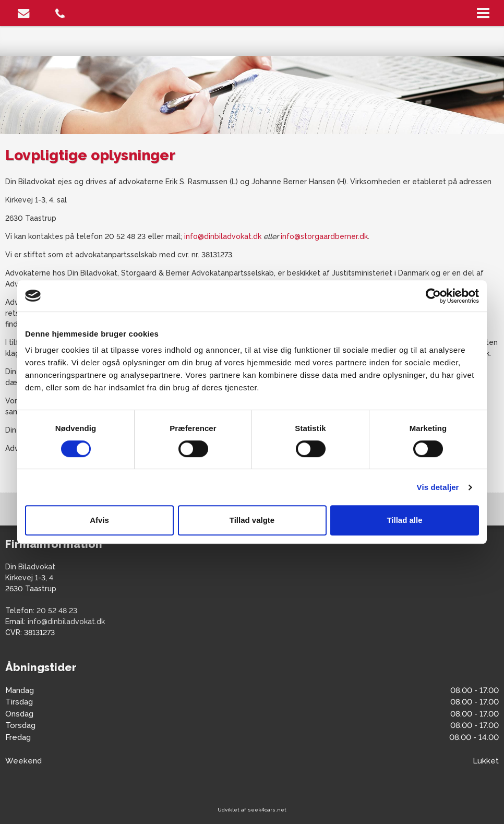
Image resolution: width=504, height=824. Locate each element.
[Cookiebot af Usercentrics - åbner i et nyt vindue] (433, 296)
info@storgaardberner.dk (324, 236)
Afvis (99, 520)
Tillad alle (404, 520)
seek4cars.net (267, 810)
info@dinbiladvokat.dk (223, 236)
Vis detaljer (438, 487)
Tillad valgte (252, 520)
